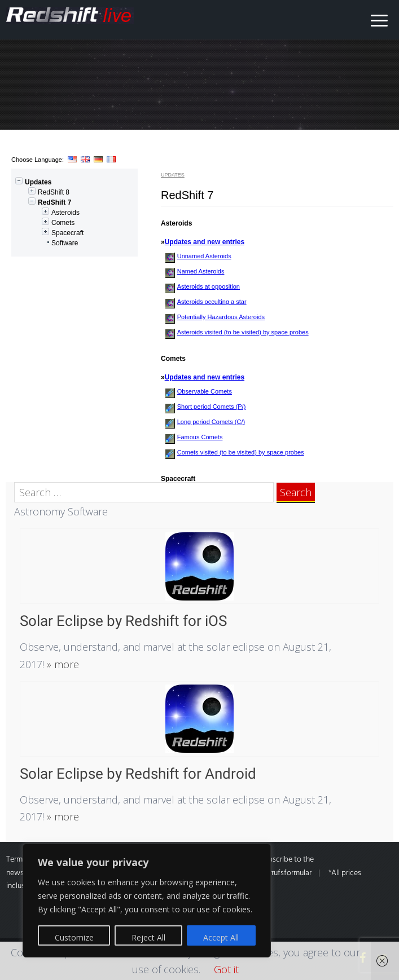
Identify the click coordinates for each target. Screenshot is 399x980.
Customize (74, 937)
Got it (226, 969)
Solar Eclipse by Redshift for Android (138, 774)
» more (62, 664)
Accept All (221, 937)
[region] (147, 900)
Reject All (148, 937)
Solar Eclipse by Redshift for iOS (123, 621)
